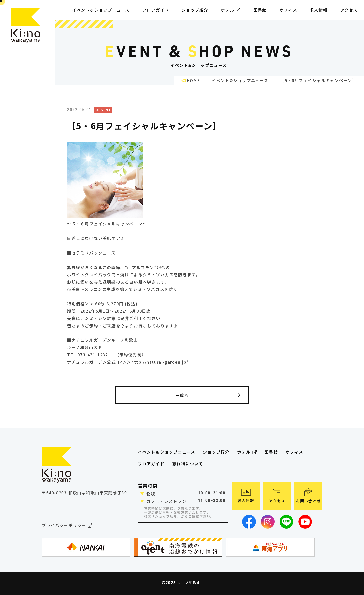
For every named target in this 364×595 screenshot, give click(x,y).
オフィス (288, 10)
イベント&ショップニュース (240, 80)
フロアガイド (151, 464)
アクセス (349, 10)
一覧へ (208, 395)
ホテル (231, 10)
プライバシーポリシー (67, 526)
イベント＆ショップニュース (101, 10)
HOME (191, 80)
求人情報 (318, 10)
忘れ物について (188, 464)
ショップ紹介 (195, 10)
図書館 (260, 10)
